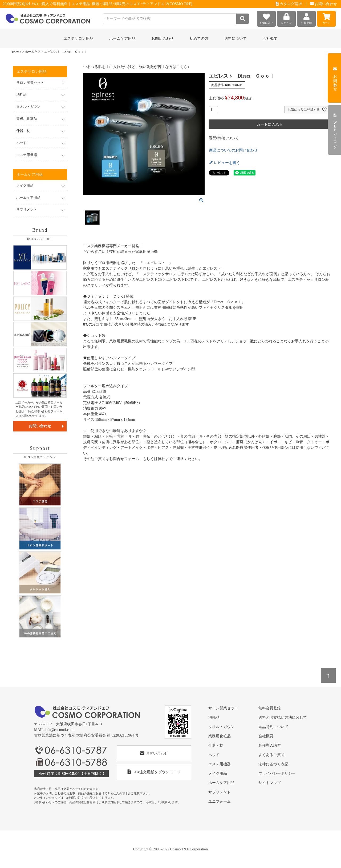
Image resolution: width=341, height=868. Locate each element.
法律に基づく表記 (273, 764)
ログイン (286, 17)
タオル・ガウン (221, 727)
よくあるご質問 (271, 755)
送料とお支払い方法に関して (283, 717)
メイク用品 (218, 773)
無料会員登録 (270, 708)
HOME (17, 52)
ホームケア (33, 52)
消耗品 (214, 717)
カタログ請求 (289, 4)
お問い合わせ (324, 4)
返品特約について (224, 138)
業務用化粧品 (220, 736)
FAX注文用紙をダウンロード (154, 772)
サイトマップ (270, 783)
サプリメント (220, 792)
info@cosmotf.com (59, 730)
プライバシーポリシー (277, 773)
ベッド (214, 755)
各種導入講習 (270, 745)
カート (326, 17)
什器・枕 (216, 745)
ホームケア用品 (221, 783)
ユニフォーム (220, 801)
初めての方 (199, 39)
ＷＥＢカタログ (335, 130)
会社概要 (270, 39)
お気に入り (266, 17)
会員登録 (306, 17)
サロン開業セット (30, 83)
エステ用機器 (220, 764)
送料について (236, 39)
